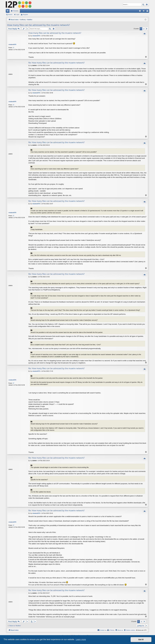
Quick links (8, 11)
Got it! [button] (141, 640)
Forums (16, 11)
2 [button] (144, 29)
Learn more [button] (81, 639)
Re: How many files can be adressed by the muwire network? (57, 63)
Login (18, 14)
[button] (147, 29)
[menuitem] (140, 11)
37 (13, 48)
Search (10, 14)
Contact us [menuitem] (102, 630)
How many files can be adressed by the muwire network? (38, 25)
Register (25, 14)
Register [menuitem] (148, 11)
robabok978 (12, 44)
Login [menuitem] (144, 11)
